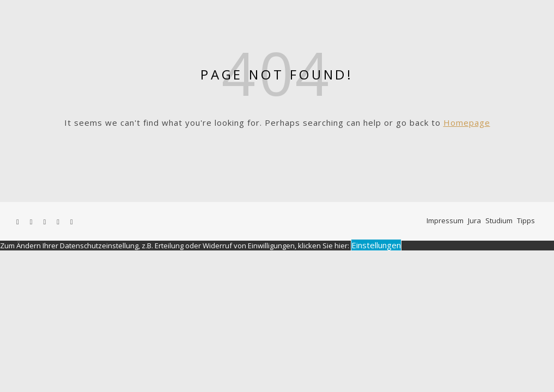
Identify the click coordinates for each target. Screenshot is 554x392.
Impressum (445, 220)
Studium (499, 220)
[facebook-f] (19, 222)
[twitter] (32, 222)
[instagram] (46, 222)
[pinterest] (59, 222)
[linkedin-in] (72, 222)
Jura (474, 220)
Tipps (526, 220)
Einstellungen (376, 245)
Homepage (467, 122)
